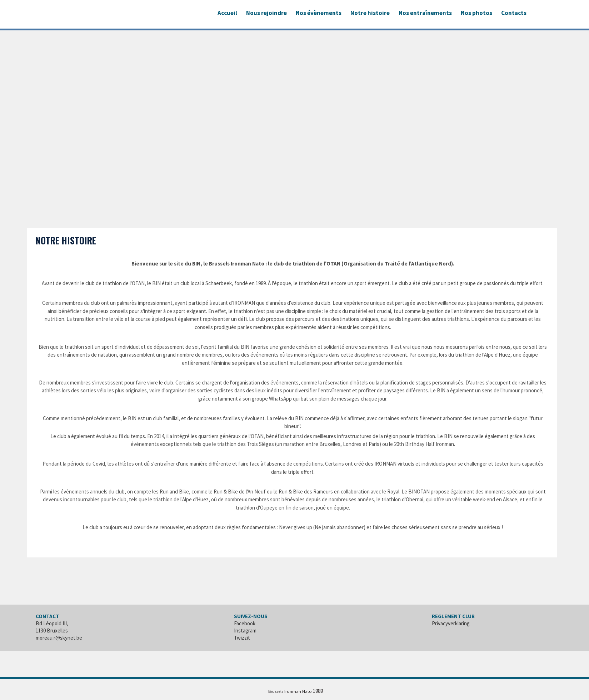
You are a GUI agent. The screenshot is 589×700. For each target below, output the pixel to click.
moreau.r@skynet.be (59, 638)
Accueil (227, 13)
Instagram (245, 631)
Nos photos (476, 13)
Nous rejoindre (266, 13)
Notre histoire (370, 13)
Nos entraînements (425, 13)
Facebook (245, 623)
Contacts (514, 13)
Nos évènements (319, 13)
